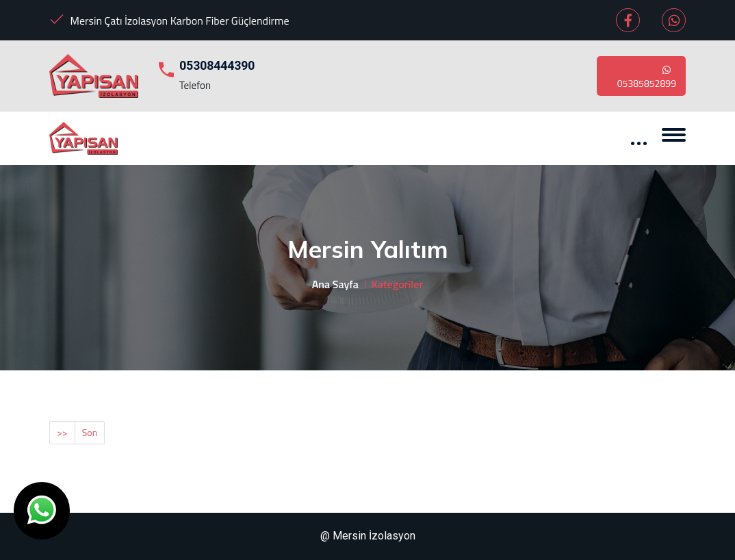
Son (90, 432)
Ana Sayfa (335, 284)
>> (62, 432)
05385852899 (647, 76)
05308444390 (217, 65)
